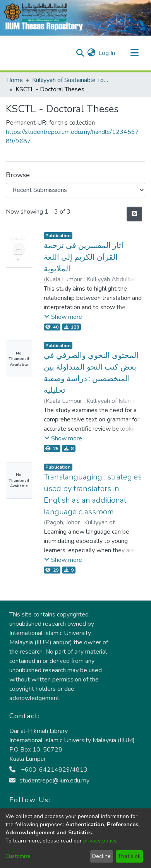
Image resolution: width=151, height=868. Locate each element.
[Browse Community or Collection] (75, 190)
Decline (101, 856)
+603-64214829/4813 (48, 770)
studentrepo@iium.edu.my (49, 781)
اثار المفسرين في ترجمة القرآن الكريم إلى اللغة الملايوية (84, 257)
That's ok (129, 856)
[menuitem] (91, 53)
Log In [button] (107, 53)
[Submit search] (80, 53)
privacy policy (100, 841)
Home (15, 80)
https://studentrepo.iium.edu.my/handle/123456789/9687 (72, 137)
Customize (18, 856)
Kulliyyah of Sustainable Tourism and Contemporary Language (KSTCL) (71, 80)
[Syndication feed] (134, 214)
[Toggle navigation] (134, 53)
